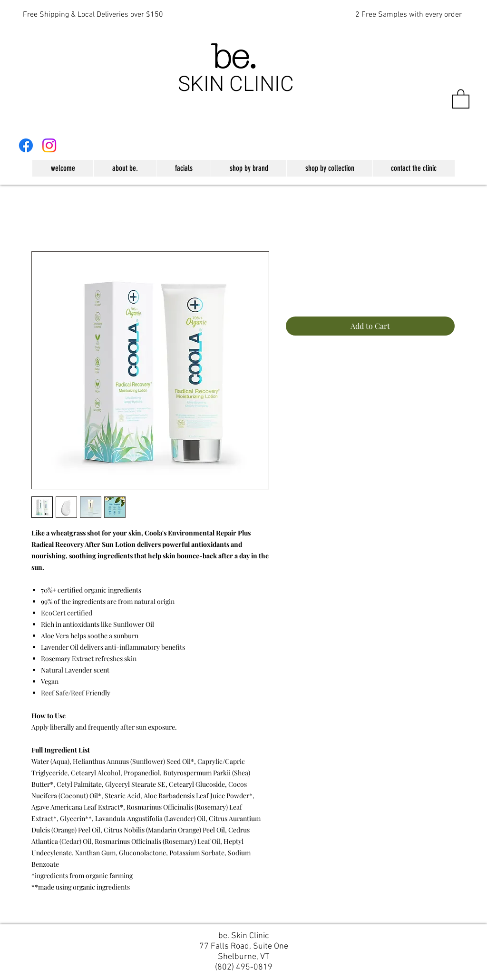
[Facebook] (26, 145)
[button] (461, 98)
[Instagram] (49, 145)
